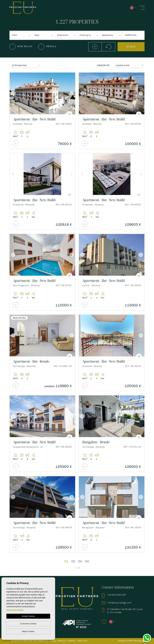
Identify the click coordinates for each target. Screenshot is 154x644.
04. (87, 562)
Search (131, 47)
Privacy (62, 641)
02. (74, 562)
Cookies (71, 641)
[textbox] (22, 35)
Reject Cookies (28, 631)
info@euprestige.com (120, 603)
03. (80, 562)
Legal (53, 641)
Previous (12, 93)
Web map (82, 641)
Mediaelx (138, 641)
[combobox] (21, 35)
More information (15, 610)
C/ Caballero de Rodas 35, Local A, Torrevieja (125, 611)
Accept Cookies (28, 616)
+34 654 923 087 (117, 595)
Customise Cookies (28, 624)
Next (72, 93)
